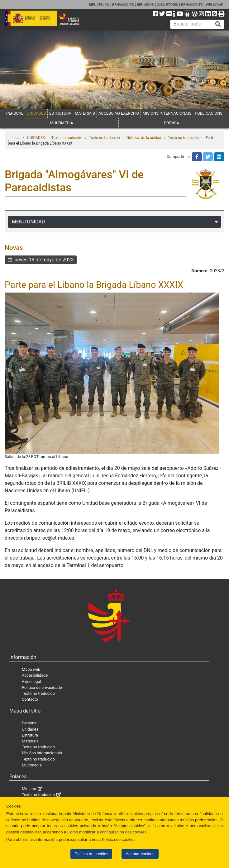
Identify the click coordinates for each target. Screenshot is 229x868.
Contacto (30, 699)
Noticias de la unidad (144, 138)
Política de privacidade (42, 687)
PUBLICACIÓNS (209, 113)
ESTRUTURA (60, 113)
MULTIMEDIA (62, 123)
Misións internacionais (42, 753)
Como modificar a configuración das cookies (107, 832)
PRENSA (171, 123)
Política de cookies (91, 854)
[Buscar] (218, 24)
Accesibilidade (35, 675)
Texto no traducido (67, 138)
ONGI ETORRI (167, 5)
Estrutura (30, 735)
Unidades (30, 729)
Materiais (30, 741)
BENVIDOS (145, 5)
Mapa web (31, 669)
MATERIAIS (85, 113)
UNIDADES (36, 113)
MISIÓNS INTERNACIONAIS (167, 113)
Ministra (29, 789)
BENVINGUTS (123, 5)
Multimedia (32, 765)
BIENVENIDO (99, 5)
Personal (30, 723)
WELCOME (214, 5)
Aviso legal (31, 682)
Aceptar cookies (140, 854)
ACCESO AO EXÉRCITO (119, 113)
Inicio (16, 138)
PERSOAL (15, 113)
